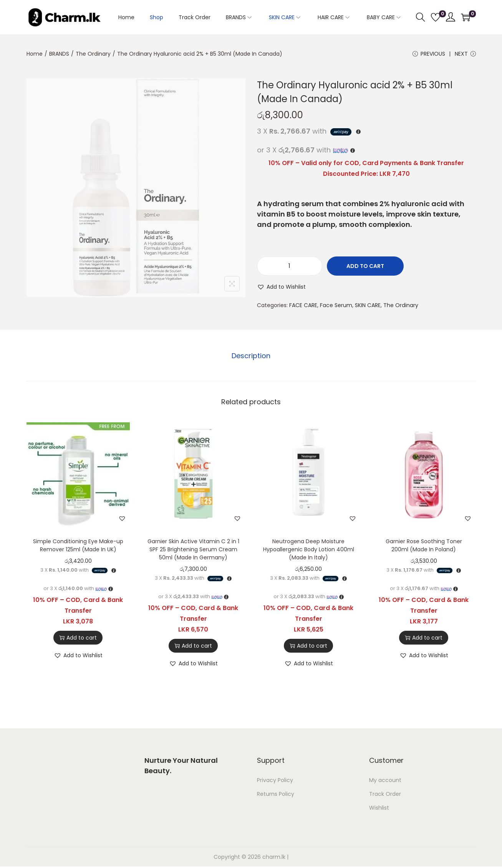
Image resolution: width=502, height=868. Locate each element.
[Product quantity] (290, 266)
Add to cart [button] (78, 638)
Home (35, 54)
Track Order (385, 794)
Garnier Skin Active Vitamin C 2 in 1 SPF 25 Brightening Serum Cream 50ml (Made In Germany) (193, 549)
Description (251, 356)
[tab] (251, 356)
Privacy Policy (275, 780)
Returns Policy (276, 794)
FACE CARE (303, 305)
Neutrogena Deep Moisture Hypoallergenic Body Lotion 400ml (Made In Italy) (309, 549)
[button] (281, 287)
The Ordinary (93, 54)
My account (385, 780)
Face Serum (336, 305)
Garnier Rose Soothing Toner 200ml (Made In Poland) (424, 545)
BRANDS (59, 54)
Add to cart (365, 266)
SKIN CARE (368, 305)
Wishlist (379, 808)
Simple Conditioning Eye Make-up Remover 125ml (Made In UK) (78, 545)
